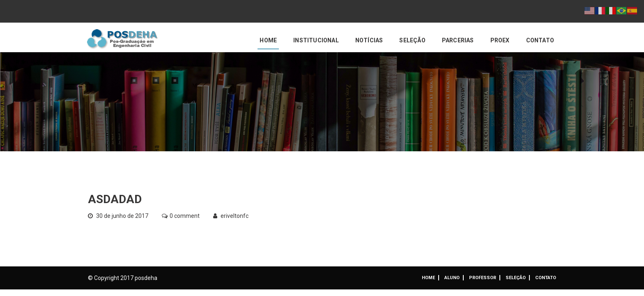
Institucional (316, 40)
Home (268, 40)
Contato (540, 40)
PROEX (500, 40)
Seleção (412, 40)
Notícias (369, 40)
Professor (483, 278)
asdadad (115, 199)
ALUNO (452, 278)
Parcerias (458, 40)
